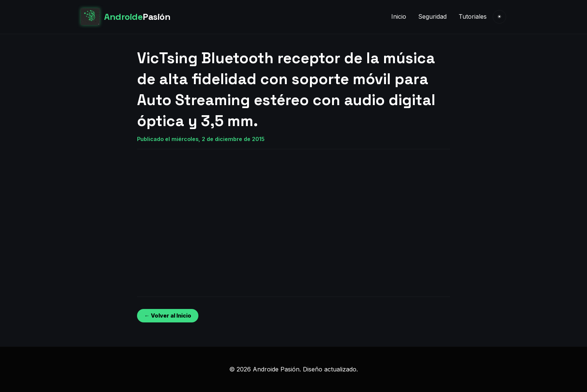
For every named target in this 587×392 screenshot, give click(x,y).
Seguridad (432, 16)
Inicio (399, 16)
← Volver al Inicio (168, 316)
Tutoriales (473, 16)
